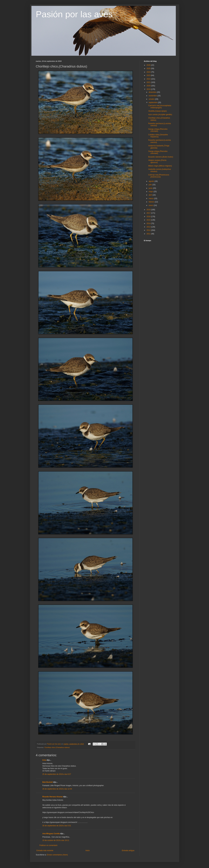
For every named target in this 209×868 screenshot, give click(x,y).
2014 (149, 223)
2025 (149, 69)
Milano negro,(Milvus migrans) (160, 166)
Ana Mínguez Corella (51, 834)
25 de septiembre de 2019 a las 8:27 (57, 774)
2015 (149, 220)
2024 (149, 72)
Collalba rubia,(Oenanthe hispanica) (158, 136)
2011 (149, 234)
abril (151, 195)
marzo (151, 198)
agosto (151, 181)
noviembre (153, 96)
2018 (149, 210)
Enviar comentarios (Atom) (57, 855)
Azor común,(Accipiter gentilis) (160, 115)
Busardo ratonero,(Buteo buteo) (161, 157)
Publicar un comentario (49, 845)
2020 (149, 86)
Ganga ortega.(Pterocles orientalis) (158, 130)
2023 (149, 75)
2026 (149, 65)
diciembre (153, 92)
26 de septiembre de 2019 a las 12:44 (57, 789)
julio (150, 185)
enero (151, 205)
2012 (149, 230)
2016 (149, 217)
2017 (149, 213)
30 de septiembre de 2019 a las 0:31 (57, 826)
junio (151, 188)
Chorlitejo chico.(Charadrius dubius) (57, 747)
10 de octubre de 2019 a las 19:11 (56, 840)
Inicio (88, 851)
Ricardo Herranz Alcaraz (53, 797)
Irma (44, 760)
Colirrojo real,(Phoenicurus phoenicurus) (159, 176)
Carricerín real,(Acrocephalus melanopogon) (160, 107)
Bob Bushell (48, 782)
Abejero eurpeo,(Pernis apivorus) (157, 161)
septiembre (153, 102)
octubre (152, 99)
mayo (151, 192)
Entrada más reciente (45, 851)
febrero (152, 202)
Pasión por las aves (74, 14)
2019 (149, 89)
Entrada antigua (128, 851)
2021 (149, 82)
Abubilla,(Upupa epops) (157, 111)
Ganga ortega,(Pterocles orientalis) (158, 152)
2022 (149, 79)
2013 (149, 227)
